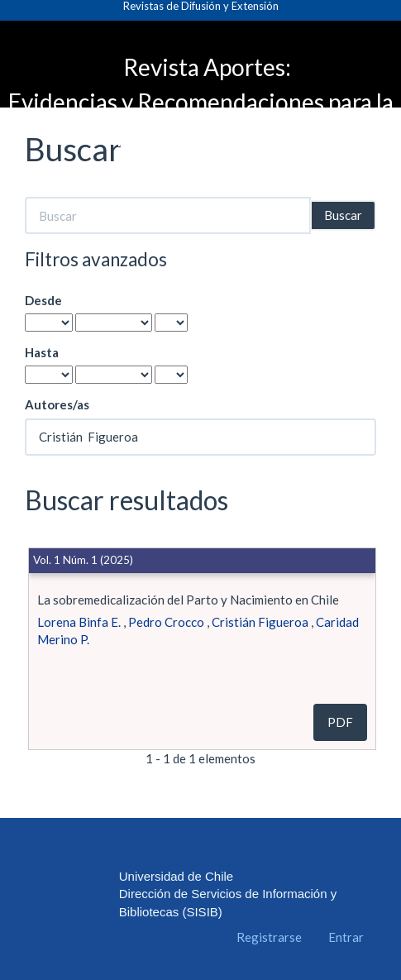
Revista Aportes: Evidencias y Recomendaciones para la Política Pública (201, 102)
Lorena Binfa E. (79, 622)
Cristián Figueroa (260, 622)
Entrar (346, 937)
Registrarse (269, 937)
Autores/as (57, 404)
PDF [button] (340, 722)
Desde (43, 300)
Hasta (42, 352)
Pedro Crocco (166, 622)
